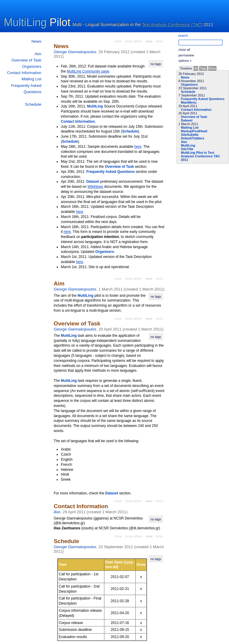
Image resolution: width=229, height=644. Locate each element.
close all (184, 50)
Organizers (32, 66)
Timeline (186, 68)
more (159, 41)
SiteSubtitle (190, 135)
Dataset (187, 120)
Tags (203, 68)
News (37, 41)
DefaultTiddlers (193, 138)
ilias (57, 512)
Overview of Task (26, 60)
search (183, 36)
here (138, 147)
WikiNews (95, 187)
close (118, 41)
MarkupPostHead (194, 131)
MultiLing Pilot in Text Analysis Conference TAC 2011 (201, 156)
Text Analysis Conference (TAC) (172, 24)
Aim (38, 54)
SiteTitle (187, 149)
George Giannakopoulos (75, 52)
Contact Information (24, 73)
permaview (186, 55)
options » (185, 61)
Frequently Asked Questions (203, 99)
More (212, 68)
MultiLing (25, 22)
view (149, 41)
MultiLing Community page (88, 71)
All (196, 68)
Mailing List (32, 79)
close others (134, 41)
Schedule (33, 104)
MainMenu (189, 102)
